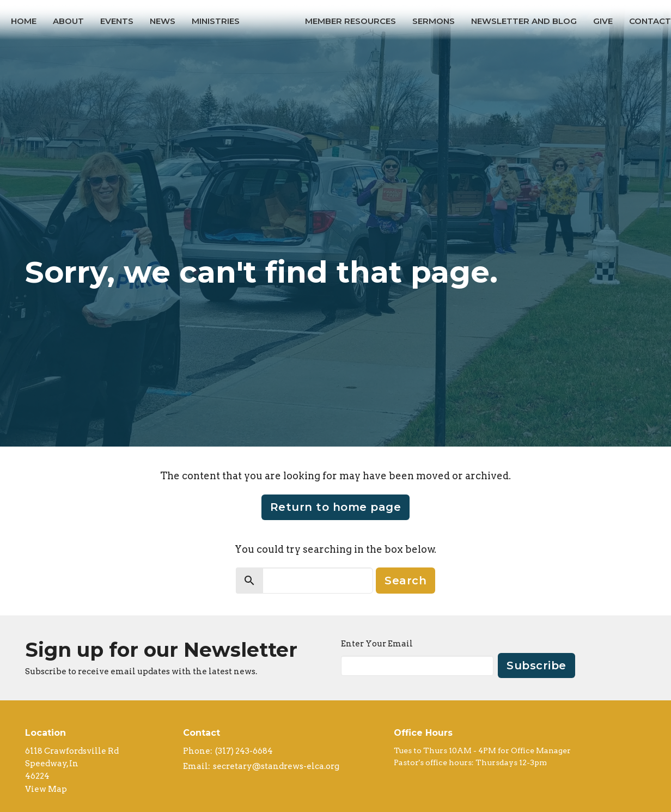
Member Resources (350, 21)
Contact (650, 21)
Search (405, 581)
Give (603, 21)
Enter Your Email (377, 644)
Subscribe (536, 666)
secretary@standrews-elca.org (276, 766)
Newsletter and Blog (524, 21)
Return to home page (336, 507)
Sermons (434, 21)
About (68, 21)
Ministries (216, 21)
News (163, 21)
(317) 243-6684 (244, 751)
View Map (46, 789)
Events (117, 21)
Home (24, 21)
